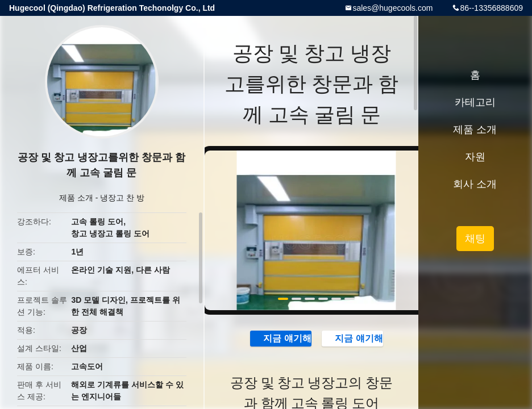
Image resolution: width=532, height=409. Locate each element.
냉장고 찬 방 (122, 198)
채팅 (475, 239)
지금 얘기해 (280, 338)
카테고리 (475, 102)
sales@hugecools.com (392, 8)
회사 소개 (475, 184)
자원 (475, 157)
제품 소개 (76, 198)
